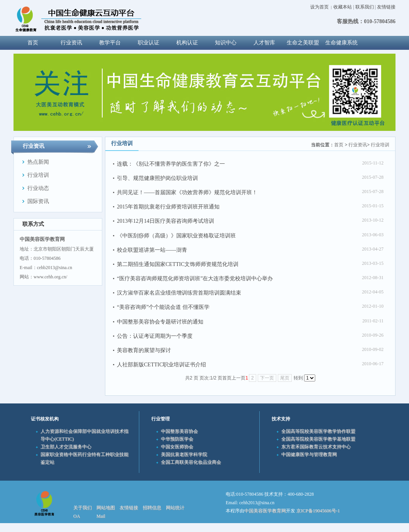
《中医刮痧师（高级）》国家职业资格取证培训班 (176, 236)
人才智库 (264, 43)
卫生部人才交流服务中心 (66, 447)
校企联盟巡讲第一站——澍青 (152, 250)
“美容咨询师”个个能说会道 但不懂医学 (163, 307)
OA (77, 516)
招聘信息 (152, 508)
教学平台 (110, 43)
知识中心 (226, 43)
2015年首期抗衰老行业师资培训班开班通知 (168, 207)
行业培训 (380, 145)
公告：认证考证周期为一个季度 (155, 336)
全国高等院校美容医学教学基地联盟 (318, 439)
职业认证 (149, 43)
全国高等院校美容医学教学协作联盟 (318, 431)
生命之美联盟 (303, 43)
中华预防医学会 (177, 439)
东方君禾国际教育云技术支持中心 (316, 447)
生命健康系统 (341, 43)
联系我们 (365, 7)
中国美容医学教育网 (265, 511)
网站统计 (175, 508)
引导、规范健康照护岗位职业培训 (157, 178)
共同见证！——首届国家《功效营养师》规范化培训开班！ (187, 192)
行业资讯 (71, 43)
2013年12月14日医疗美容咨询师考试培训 (166, 221)
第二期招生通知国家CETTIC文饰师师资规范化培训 (178, 264)
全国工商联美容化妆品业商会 (191, 462)
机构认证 (187, 43)
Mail (101, 516)
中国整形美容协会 (179, 431)
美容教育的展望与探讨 (144, 350)
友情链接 (386, 7)
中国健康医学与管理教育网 (309, 454)
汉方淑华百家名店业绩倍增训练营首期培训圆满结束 (179, 293)
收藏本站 (343, 7)
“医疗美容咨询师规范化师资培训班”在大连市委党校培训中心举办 (195, 279)
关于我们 (83, 508)
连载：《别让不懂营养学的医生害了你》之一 (171, 164)
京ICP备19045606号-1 (318, 511)
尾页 (285, 378)
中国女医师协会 (177, 447)
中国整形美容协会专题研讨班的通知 (160, 322)
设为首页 (319, 7)
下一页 (267, 378)
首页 (339, 145)
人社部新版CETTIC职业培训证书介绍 (161, 365)
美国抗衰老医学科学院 (184, 454)
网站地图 (106, 508)
